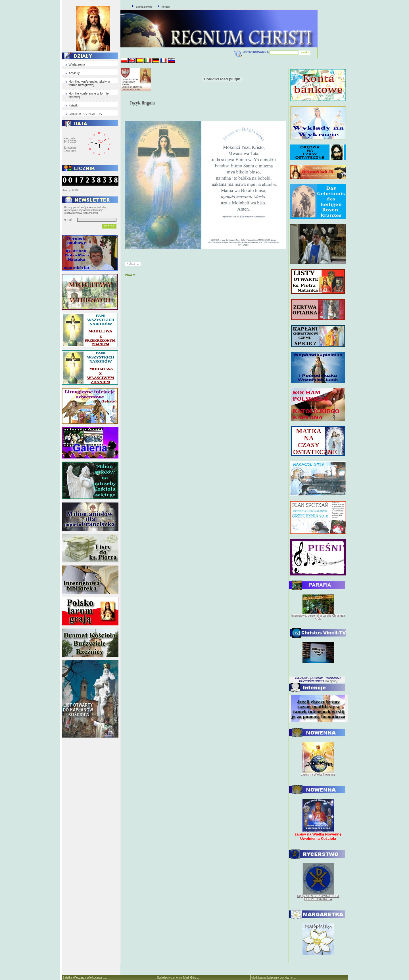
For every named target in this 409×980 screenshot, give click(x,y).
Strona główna (144, 7)
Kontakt (166, 7)
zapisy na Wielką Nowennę (318, 775)
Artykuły (74, 73)
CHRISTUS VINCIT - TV (86, 114)
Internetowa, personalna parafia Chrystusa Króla (318, 617)
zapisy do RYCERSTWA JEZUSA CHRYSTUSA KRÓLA (318, 898)
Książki (74, 105)
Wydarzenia (77, 64)
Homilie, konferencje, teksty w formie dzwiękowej (89, 83)
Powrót (130, 275)
